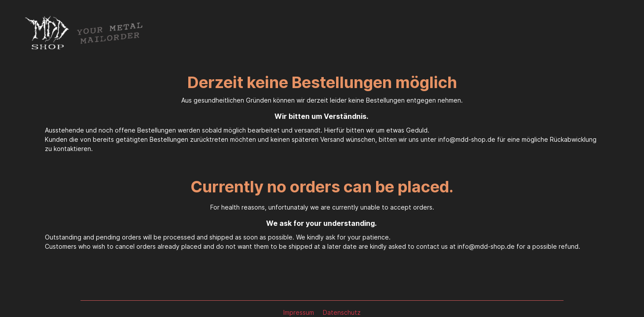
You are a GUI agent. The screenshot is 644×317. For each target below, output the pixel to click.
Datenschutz (342, 312)
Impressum (300, 312)
